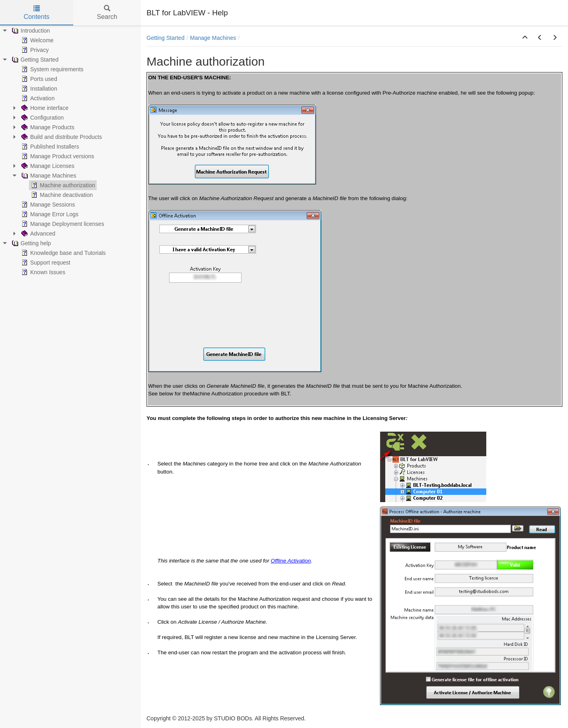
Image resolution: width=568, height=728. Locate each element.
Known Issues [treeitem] (42, 272)
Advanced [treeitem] (37, 234)
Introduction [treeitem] (30, 31)
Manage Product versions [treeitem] (57, 156)
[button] (525, 38)
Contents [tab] (37, 13)
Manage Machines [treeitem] (48, 176)
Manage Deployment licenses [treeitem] (62, 224)
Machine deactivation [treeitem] (61, 195)
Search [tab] (107, 13)
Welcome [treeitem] (37, 40)
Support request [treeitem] (45, 263)
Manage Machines (213, 38)
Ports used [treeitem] (38, 79)
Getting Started (165, 38)
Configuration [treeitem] (42, 118)
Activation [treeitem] (37, 98)
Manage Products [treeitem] (47, 127)
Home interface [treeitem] (44, 108)
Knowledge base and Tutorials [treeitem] (63, 253)
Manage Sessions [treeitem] (47, 205)
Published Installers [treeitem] (49, 147)
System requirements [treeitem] (52, 69)
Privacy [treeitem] (34, 50)
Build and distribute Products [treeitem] (61, 137)
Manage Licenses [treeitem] (47, 166)
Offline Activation (291, 561)
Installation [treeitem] (38, 89)
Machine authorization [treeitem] (62, 185)
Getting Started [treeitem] (34, 60)
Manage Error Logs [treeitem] (49, 214)
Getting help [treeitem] (31, 243)
